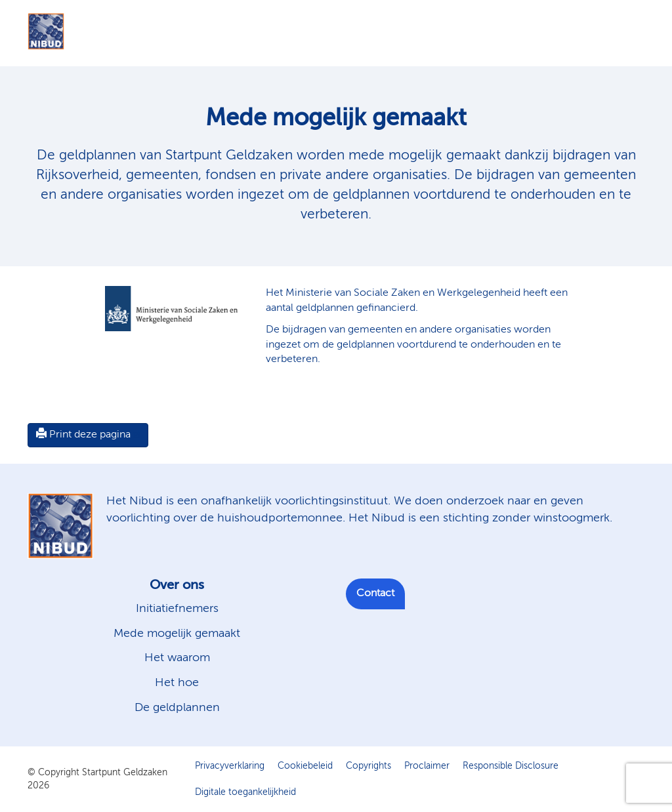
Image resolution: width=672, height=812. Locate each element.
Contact (375, 594)
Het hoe (177, 683)
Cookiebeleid (305, 766)
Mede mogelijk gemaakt (177, 634)
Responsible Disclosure (511, 766)
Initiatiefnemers (177, 609)
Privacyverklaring (230, 766)
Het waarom (177, 658)
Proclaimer (427, 766)
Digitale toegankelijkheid (245, 792)
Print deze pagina (83, 434)
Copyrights (368, 766)
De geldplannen (177, 708)
